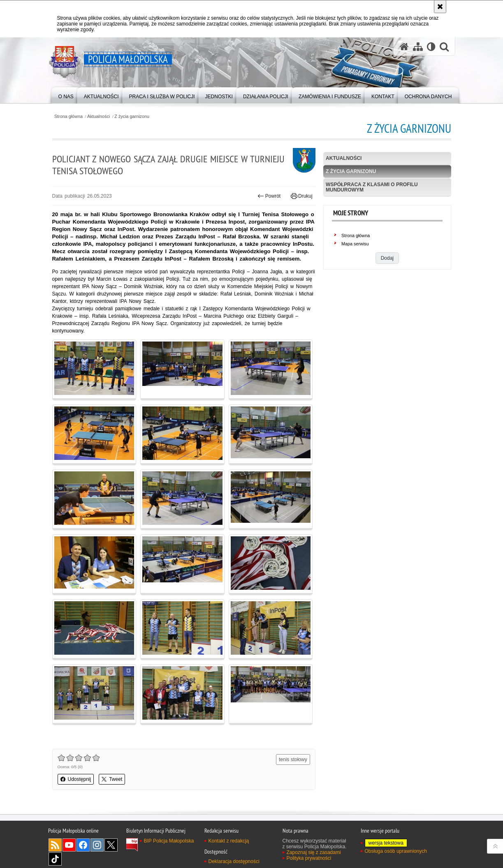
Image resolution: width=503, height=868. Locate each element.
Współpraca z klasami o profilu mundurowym (372, 187)
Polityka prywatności (309, 858)
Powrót (269, 196)
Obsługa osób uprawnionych (396, 851)
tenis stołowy (293, 759)
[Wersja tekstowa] (431, 47)
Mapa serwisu (355, 244)
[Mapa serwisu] (418, 47)
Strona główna (68, 117)
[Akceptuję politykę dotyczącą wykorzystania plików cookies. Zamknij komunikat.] (440, 7)
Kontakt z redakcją (229, 841)
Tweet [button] (112, 779)
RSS (55, 845)
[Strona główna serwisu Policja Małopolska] (404, 47)
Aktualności (99, 117)
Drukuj (302, 196)
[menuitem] (66, 95)
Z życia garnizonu (132, 117)
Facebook (83, 845)
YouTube (69, 845)
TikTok (55, 859)
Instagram (97, 845)
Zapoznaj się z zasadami (314, 852)
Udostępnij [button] (76, 779)
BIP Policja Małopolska (169, 841)
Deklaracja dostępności (234, 861)
